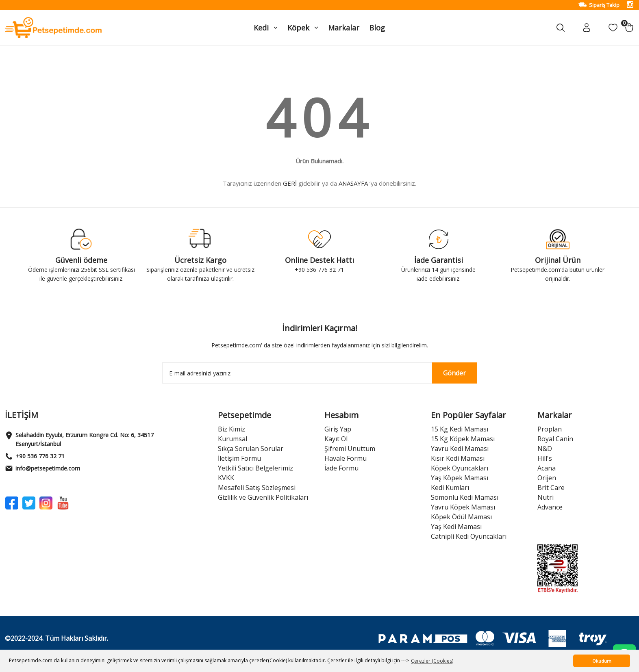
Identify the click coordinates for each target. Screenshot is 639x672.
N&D (545, 449)
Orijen (547, 478)
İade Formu (341, 468)
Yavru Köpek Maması (463, 507)
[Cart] (629, 28)
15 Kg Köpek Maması (463, 439)
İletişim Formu (239, 458)
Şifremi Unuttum (350, 449)
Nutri (546, 497)
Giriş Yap (338, 429)
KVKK (226, 478)
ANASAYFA (353, 183)
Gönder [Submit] (454, 373)
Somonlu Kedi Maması (465, 497)
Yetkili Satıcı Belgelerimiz (255, 468)
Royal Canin (555, 439)
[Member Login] (587, 28)
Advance (550, 507)
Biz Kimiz (231, 429)
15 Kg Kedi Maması (460, 429)
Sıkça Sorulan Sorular (251, 449)
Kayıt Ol (336, 439)
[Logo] (53, 27)
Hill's (545, 458)
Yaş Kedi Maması (456, 527)
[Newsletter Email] (319, 373)
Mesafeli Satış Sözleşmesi (257, 488)
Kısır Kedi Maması (458, 458)
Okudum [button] (602, 661)
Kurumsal (233, 439)
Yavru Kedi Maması (460, 449)
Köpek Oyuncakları (460, 468)
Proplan (550, 429)
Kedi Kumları (450, 488)
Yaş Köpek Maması (460, 478)
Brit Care (551, 488)
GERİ (290, 183)
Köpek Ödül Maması (461, 517)
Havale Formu (346, 458)
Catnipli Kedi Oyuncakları (469, 536)
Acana (547, 468)
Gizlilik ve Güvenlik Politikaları (263, 497)
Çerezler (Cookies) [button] (432, 661)
